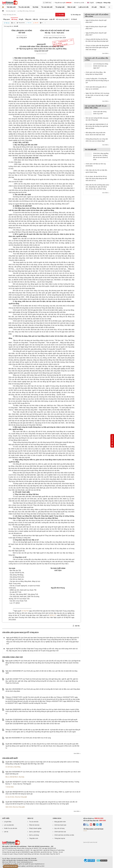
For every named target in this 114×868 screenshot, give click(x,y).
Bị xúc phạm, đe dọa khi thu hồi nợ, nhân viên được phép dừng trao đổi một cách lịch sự (96, 178)
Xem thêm (77, 753)
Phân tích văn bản (34, 825)
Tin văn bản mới (47, 7)
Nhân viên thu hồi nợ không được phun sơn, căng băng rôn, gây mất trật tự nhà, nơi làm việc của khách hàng (97, 187)
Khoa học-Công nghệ (21, 797)
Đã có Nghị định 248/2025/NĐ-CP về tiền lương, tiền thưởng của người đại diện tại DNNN (97, 126)
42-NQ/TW (25, 611)
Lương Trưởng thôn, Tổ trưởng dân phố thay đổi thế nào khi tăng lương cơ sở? (97, 81)
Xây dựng (21, 777)
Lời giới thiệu (8, 822)
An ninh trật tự (10, 767)
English (90, 3)
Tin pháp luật (60, 7)
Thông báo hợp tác (60, 838)
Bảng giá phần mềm (60, 822)
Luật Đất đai (29, 866)
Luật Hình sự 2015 (39, 866)
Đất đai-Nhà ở (14, 777)
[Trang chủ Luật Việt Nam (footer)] (11, 845)
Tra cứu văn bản (24, 7)
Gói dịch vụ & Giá (79, 3)
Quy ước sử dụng (59, 828)
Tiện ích (102, 7)
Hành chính (9, 807)
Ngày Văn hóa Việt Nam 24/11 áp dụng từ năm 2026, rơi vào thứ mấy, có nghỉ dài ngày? (97, 95)
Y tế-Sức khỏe (10, 787)
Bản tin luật (71, 7)
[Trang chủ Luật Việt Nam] (10, 3)
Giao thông (17, 767)
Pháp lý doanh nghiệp (35, 828)
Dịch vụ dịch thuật (34, 832)
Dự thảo (35, 7)
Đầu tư (7, 777)
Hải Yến (76, 626)
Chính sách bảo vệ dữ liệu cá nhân (64, 835)
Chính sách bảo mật (60, 832)
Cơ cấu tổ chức (10, 797)
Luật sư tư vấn (83, 7)
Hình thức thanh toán (60, 825)
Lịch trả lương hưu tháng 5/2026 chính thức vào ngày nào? (101, 66)
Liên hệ (6, 832)
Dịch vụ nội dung (34, 835)
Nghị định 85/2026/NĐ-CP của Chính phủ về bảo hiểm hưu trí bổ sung (28, 738)
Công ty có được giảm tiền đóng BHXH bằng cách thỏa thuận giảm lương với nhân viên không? (97, 48)
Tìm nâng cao (76, 15)
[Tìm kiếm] (60, 15)
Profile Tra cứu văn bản (10, 828)
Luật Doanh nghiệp (20, 866)
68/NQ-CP (53, 615)
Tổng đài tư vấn (34, 838)
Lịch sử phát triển (9, 825)
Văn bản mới (11, 7)
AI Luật (94, 7)
